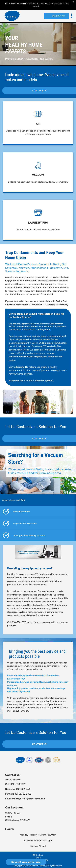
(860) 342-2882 (23, 794)
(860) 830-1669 (18, 784)
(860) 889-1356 (23, 789)
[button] (72, 16)
